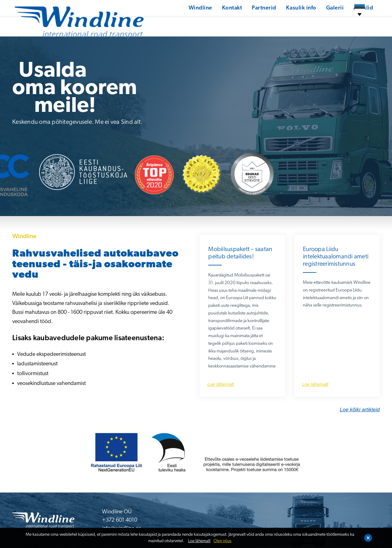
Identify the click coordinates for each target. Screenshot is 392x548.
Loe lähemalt (199, 541)
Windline (179, 20)
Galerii (315, 20)
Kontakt (211, 20)
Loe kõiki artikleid (360, 410)
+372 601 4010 (120, 520)
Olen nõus (222, 541)
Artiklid (344, 20)
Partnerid (243, 20)
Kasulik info (281, 20)
